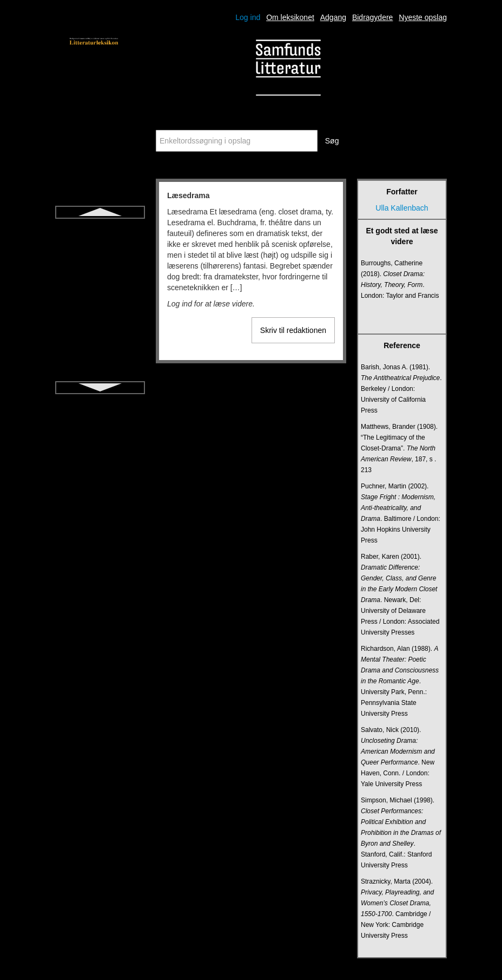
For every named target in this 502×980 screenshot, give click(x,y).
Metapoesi (100, 268)
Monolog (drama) (100, 346)
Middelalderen (100, 307)
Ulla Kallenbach (402, 208)
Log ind (248, 17)
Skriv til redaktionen (293, 330)
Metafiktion (100, 249)
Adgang (333, 17)
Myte (100, 365)
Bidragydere (373, 17)
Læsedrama (100, 229)
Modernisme (100, 326)
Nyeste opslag (423, 17)
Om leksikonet (290, 17)
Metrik (100, 288)
